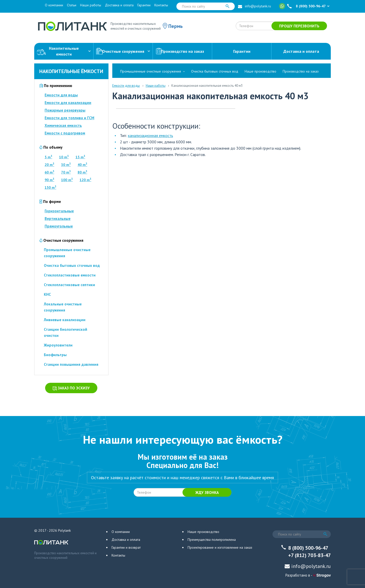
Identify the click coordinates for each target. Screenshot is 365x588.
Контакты (161, 5)
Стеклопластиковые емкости (70, 275)
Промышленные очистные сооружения (151, 71)
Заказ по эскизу (71, 388)
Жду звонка (207, 492)
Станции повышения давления (71, 364)
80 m (82, 172)
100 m (67, 180)
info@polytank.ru (258, 6)
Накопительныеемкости (64, 51)
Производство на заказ (180, 51)
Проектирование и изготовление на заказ (220, 547)
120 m (85, 180)
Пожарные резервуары (65, 110)
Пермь (176, 26)
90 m (49, 180)
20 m (49, 165)
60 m (49, 172)
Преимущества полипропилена (212, 540)
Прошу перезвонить (299, 26)
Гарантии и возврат (126, 547)
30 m (66, 165)
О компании (54, 5)
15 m (80, 157)
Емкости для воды (61, 95)
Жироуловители (58, 345)
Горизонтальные (59, 211)
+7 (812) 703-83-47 (309, 555)
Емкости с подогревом (65, 133)
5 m (48, 157)
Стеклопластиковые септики (69, 285)
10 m (64, 157)
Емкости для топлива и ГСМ (69, 118)
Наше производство (260, 71)
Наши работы (91, 5)
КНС (47, 294)
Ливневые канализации (65, 320)
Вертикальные (58, 219)
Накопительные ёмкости (71, 71)
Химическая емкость (63, 125)
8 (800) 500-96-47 (311, 6)
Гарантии (144, 5)
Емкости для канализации (68, 103)
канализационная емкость (151, 135)
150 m (50, 187)
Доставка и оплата (119, 5)
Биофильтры (55, 355)
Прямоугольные (59, 226)
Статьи (72, 5)
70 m (66, 172)
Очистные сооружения (123, 51)
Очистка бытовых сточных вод (72, 265)
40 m (82, 165)
